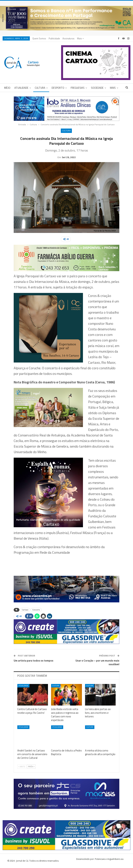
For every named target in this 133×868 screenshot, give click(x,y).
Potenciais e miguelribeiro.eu (109, 859)
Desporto (58, 88)
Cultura (40, 88)
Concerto (36, 610)
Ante (22, 767)
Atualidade (21, 88)
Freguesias (78, 88)
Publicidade (54, 38)
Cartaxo (25, 610)
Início (7, 88)
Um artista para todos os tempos (34, 661)
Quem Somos (39, 38)
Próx (31, 767)
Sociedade (97, 88)
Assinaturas (68, 38)
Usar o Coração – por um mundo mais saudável (97, 662)
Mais (80, 38)
